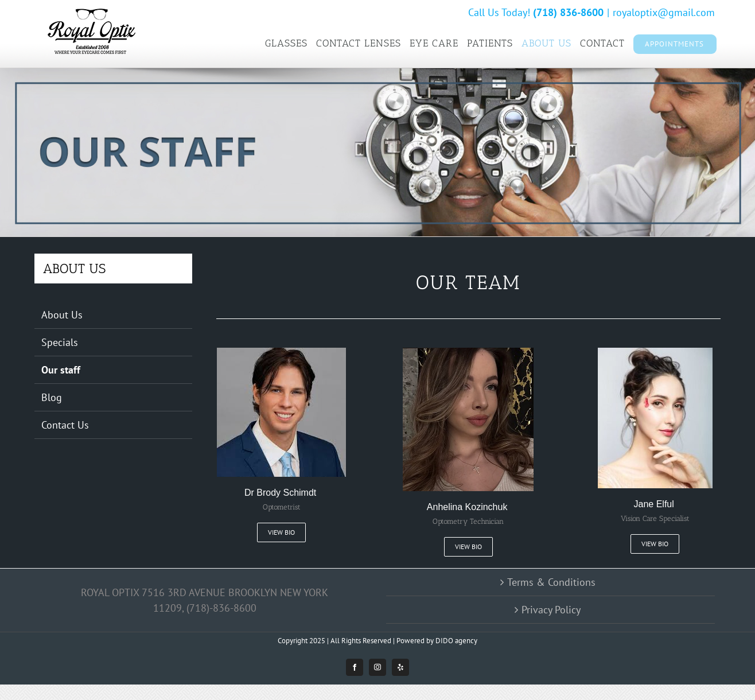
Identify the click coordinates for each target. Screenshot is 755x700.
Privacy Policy (551, 610)
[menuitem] (286, 43)
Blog (52, 397)
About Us (62, 315)
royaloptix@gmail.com (664, 12)
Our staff (61, 370)
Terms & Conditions (551, 582)
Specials (60, 342)
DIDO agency (456, 641)
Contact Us (65, 425)
